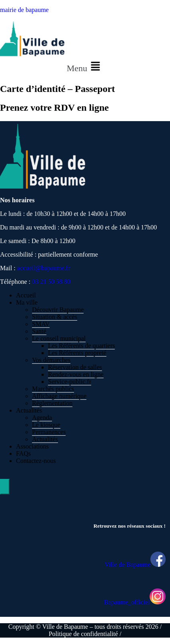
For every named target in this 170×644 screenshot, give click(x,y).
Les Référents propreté (77, 353)
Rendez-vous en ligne (76, 374)
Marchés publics (53, 389)
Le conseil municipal (59, 338)
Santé (39, 331)
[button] (85, 67)
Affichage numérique (59, 396)
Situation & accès (55, 317)
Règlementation (52, 403)
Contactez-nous (36, 461)
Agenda (42, 418)
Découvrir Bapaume (58, 310)
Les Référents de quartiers (81, 346)
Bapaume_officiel (127, 602)
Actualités (29, 410)
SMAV (41, 324)
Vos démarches (51, 360)
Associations (32, 446)
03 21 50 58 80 (51, 282)
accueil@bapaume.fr (44, 268)
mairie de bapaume (24, 10)
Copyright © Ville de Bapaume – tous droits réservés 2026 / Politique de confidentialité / (85, 630)
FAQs (23, 454)
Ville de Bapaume (127, 565)
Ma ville (27, 302)
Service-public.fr (70, 382)
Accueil (26, 295)
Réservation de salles (75, 367)
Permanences (49, 432)
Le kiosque (46, 425)
